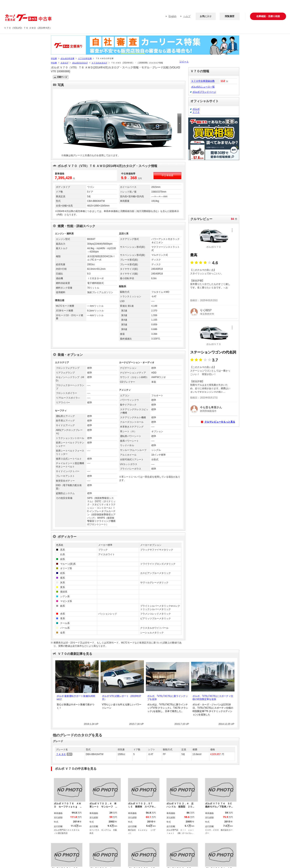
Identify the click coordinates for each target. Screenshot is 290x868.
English (172, 16)
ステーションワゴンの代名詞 (213, 352)
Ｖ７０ (196, 112)
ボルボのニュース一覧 (203, 87)
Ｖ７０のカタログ (99, 63)
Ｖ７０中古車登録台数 (203, 81)
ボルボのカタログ (80, 63)
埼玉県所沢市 (207, 314)
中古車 (54, 58)
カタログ (65, 63)
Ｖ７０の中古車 (85, 58)
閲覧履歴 (230, 16)
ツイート (184, 62)
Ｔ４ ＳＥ (61, 754)
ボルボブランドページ (204, 92)
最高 (194, 255)
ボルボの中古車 (67, 58)
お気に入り (206, 16)
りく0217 (206, 310)
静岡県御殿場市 (208, 411)
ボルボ (196, 109)
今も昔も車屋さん (211, 407)
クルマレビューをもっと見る (220, 422)
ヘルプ (187, 16)
